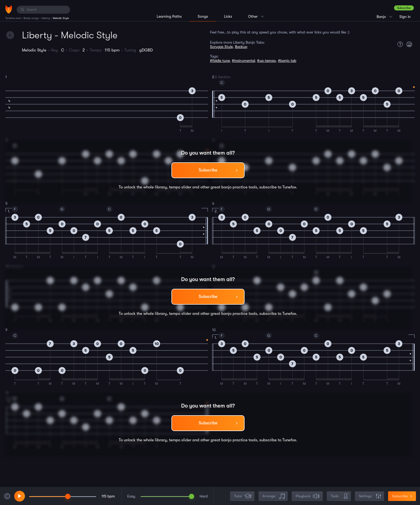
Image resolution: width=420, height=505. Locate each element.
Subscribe (404, 8)
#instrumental (243, 61)
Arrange (274, 496)
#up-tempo (267, 61)
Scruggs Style (221, 47)
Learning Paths (169, 16)
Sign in (405, 17)
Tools (339, 496)
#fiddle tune (220, 61)
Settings (370, 496)
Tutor (243, 496)
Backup (241, 47)
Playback (308, 496)
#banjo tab (287, 61)
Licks (228, 16)
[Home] (9, 9)
